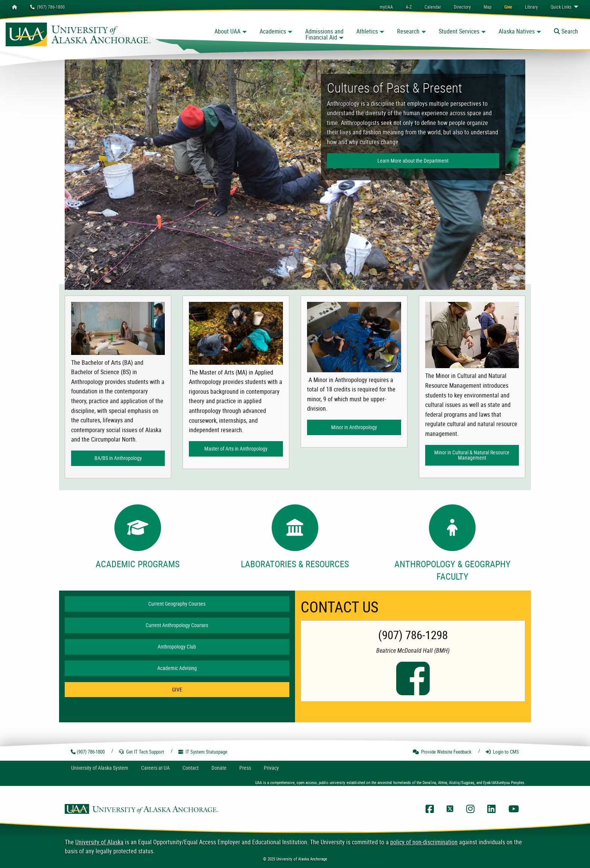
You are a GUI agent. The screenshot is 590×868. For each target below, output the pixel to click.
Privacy (271, 768)
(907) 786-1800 (47, 7)
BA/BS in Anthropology (118, 458)
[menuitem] (433, 7)
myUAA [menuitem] (386, 7)
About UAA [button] (227, 31)
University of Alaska (99, 842)
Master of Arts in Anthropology (236, 448)
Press (245, 768)
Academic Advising (177, 668)
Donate (219, 768)
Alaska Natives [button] (517, 31)
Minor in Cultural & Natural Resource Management (472, 455)
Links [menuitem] (561, 7)
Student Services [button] (459, 31)
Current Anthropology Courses (177, 625)
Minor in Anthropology (354, 427)
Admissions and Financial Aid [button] (324, 34)
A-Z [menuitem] (409, 7)
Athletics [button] (367, 31)
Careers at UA (155, 768)
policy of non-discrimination (424, 842)
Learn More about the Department (413, 161)
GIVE (177, 689)
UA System (100, 768)
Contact (191, 768)
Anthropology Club (177, 646)
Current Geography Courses (177, 604)
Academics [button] (273, 31)
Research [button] (408, 31)
